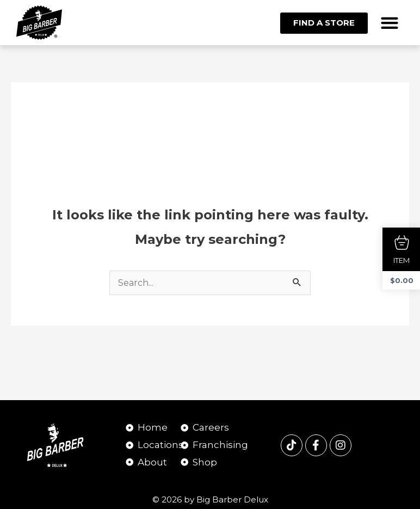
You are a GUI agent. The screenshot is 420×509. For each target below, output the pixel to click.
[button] (390, 23)
